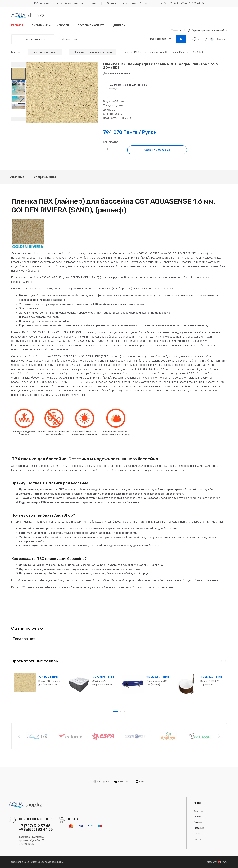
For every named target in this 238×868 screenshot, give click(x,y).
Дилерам (119, 25)
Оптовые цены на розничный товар (128, 3)
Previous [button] (19, 736)
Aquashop (35, 862)
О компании (40, 25)
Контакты (200, 839)
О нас (197, 834)
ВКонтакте (122, 782)
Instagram (101, 782)
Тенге (175, 30)
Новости (63, 25)
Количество (111, 142)
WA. (225, 862)
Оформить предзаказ (157, 150)
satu (140, 782)
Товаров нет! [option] (24, 639)
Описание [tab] (17, 177)
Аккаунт (199, 811)
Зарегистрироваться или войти (208, 30)
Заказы (198, 817)
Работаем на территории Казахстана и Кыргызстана (65, 3)
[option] (62, 93)
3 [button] (124, 711)
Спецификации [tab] (45, 177)
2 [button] (121, 711)
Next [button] (219, 736)
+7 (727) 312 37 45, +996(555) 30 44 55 (182, 3)
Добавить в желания (117, 73)
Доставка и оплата (91, 25)
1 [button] (115, 711)
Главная (17, 25)
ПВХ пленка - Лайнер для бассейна (92, 52)
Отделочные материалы (45, 52)
